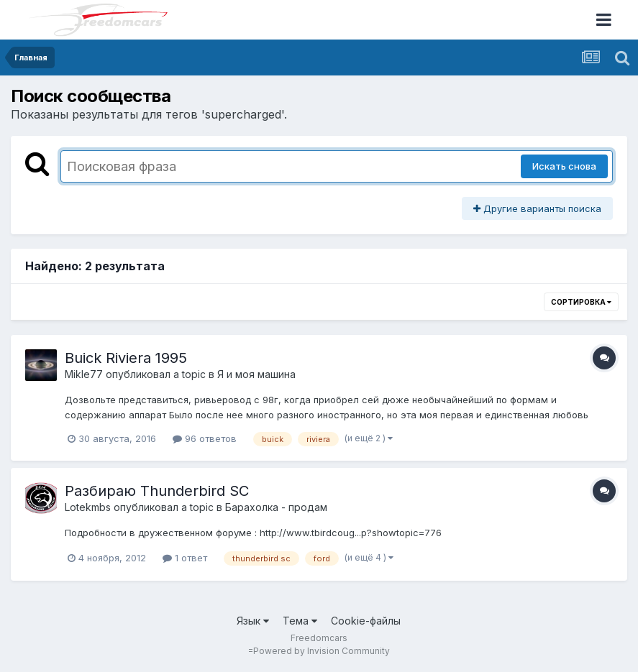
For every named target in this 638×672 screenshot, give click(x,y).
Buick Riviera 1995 (126, 358)
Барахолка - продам (276, 507)
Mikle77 (84, 374)
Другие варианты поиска (537, 208)
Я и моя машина (256, 374)
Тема (300, 621)
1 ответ (185, 558)
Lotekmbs (88, 507)
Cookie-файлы (366, 621)
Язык (253, 621)
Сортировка (581, 302)
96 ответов (205, 438)
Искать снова (564, 166)
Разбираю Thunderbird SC (157, 491)
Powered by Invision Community (322, 651)
